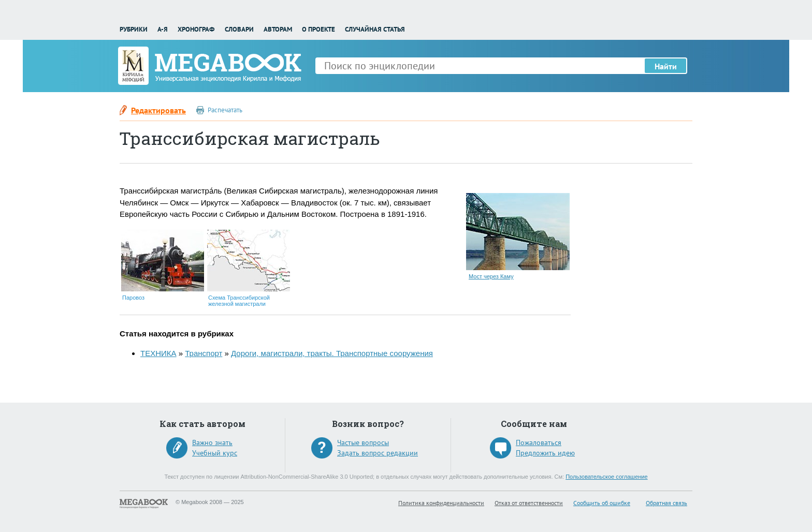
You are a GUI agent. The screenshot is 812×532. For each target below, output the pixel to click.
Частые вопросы (363, 442)
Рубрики (134, 29)
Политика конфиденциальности (441, 503)
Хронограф (196, 29)
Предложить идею (545, 453)
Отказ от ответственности (529, 503)
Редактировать (158, 110)
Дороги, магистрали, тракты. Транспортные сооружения (332, 353)
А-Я (163, 29)
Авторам (278, 29)
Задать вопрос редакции (378, 453)
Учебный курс (215, 453)
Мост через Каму (491, 276)
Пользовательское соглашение (606, 477)
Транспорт (204, 353)
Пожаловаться (539, 442)
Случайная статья (375, 29)
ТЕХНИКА (158, 353)
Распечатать (225, 110)
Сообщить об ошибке (602, 503)
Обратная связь (666, 503)
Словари (239, 29)
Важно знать (212, 442)
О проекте (318, 29)
